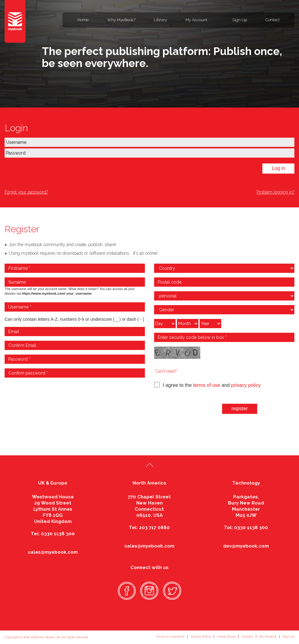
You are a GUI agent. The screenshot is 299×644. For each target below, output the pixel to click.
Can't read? (166, 371)
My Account (196, 20)
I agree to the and (207, 385)
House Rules (226, 636)
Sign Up (240, 20)
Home (83, 20)
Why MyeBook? (121, 20)
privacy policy (246, 385)
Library (160, 20)
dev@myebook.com (246, 546)
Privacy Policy (201, 636)
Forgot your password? (26, 192)
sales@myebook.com (53, 552)
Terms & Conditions (170, 636)
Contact (273, 20)
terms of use (207, 385)
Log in (278, 168)
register (239, 408)
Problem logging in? (275, 192)
